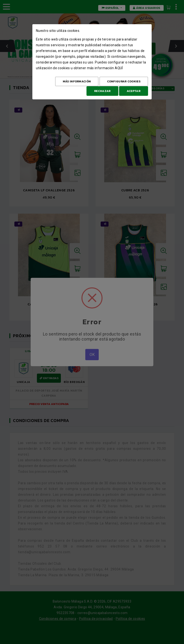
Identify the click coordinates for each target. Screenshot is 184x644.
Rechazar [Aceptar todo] (102, 91)
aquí (119, 68)
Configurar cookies (124, 81)
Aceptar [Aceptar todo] (134, 91)
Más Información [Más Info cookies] (77, 81)
